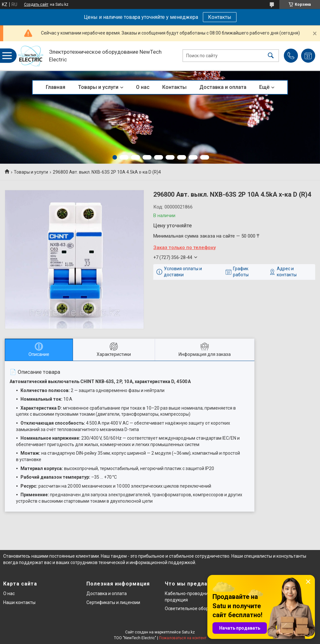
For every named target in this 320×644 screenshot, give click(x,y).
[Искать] (271, 56)
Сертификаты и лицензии (113, 602)
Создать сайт (36, 4)
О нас (143, 87)
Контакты (220, 17)
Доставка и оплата (223, 87)
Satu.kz (188, 632)
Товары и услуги (98, 87)
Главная (56, 87)
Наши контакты (19, 602)
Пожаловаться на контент (183, 638)
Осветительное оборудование (197, 609)
